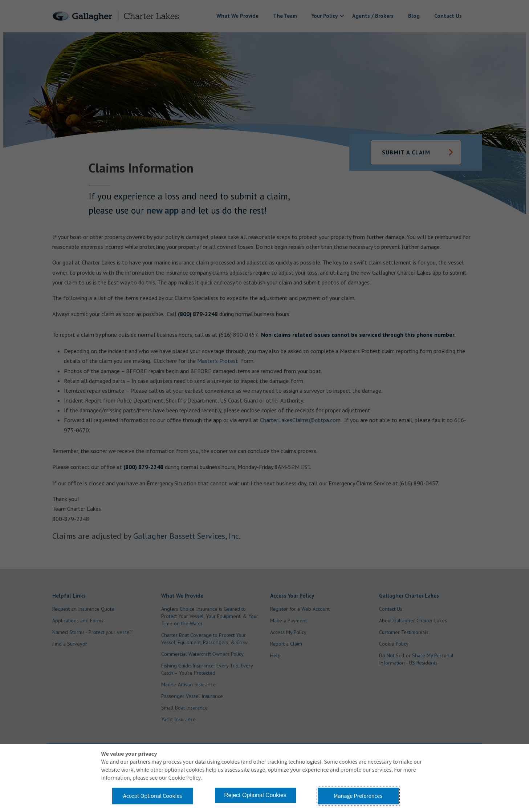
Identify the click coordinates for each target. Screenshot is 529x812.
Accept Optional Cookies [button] (152, 796)
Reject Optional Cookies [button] (255, 795)
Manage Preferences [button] (358, 796)
